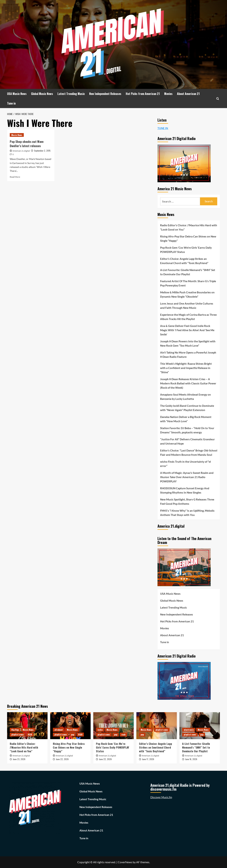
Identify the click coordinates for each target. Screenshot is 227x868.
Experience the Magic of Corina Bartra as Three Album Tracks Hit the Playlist (188, 317)
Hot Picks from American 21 (143, 94)
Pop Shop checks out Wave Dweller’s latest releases (27, 144)
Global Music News (42, 94)
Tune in (11, 103)
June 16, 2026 (191, 759)
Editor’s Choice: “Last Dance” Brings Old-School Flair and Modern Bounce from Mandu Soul (189, 453)
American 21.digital (21, 151)
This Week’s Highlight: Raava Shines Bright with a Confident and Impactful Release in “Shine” (186, 368)
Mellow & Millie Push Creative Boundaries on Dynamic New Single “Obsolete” (187, 294)
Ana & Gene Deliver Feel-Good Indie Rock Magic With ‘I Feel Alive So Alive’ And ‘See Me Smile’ (187, 330)
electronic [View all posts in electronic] (189, 730)
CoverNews (125, 862)
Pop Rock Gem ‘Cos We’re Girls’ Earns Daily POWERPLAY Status (186, 250)
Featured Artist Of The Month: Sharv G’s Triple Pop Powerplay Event (188, 283)
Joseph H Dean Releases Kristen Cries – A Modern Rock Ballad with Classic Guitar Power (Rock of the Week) (188, 383)
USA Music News (17, 94)
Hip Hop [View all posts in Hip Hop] (15, 730)
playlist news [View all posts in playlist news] (18, 734)
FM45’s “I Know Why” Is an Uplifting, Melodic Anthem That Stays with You (187, 513)
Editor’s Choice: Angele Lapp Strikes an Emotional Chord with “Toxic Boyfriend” (184, 261)
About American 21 (188, 94)
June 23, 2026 (19, 759)
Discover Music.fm (161, 797)
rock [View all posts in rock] (123, 734)
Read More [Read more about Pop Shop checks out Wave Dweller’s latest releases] (15, 177)
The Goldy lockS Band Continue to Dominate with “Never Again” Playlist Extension (187, 408)
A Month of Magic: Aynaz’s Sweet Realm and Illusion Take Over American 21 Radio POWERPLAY (187, 477)
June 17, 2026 (148, 759)
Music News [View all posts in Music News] (17, 135)
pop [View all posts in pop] (73, 734)
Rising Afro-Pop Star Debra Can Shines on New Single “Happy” (188, 239)
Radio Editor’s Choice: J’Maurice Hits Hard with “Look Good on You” (189, 227)
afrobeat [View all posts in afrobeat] (59, 730)
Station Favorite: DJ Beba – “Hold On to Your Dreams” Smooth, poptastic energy (187, 430)
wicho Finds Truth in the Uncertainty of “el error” (186, 464)
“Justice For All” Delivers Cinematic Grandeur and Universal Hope (187, 441)
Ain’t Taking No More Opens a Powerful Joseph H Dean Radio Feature (188, 355)
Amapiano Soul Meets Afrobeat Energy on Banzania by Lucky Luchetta (186, 397)
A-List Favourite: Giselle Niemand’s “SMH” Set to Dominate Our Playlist (188, 272)
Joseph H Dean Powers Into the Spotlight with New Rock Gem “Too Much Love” (188, 343)
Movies (168, 94)
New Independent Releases (105, 94)
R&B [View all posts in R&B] (30, 734)
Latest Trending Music (71, 94)
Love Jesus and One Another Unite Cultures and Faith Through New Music (187, 306)
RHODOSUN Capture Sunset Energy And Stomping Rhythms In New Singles (185, 490)
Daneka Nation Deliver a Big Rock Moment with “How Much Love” (186, 419)
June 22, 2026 (62, 759)
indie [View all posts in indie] (100, 730)
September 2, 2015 (42, 151)
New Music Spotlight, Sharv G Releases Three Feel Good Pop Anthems (187, 502)
